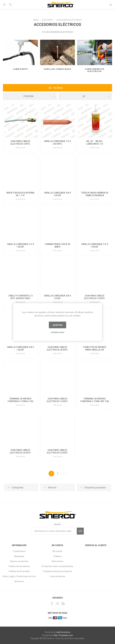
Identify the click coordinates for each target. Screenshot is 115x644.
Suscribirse (80, 531)
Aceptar (57, 325)
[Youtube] (58, 604)
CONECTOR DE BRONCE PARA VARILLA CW (95, 348)
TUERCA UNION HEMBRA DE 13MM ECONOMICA (95, 194)
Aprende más (57, 332)
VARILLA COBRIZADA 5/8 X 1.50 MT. (20, 348)
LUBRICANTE (20, 69)
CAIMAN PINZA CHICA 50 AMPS (57, 245)
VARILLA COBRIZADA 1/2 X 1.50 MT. (20, 245)
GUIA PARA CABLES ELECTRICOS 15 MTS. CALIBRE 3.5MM (57, 401)
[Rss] (63, 604)
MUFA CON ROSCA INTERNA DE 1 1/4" (20, 194)
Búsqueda (19, 556)
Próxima (64, 474)
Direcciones (57, 561)
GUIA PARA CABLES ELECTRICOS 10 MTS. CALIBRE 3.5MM (95, 298)
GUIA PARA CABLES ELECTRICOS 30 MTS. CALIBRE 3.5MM (57, 350)
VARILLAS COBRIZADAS (57, 69)
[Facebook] (52, 604)
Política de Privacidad (19, 571)
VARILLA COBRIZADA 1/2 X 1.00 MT (95, 245)
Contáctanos (19, 551)
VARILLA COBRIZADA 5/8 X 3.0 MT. (57, 297)
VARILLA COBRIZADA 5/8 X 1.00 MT (57, 194)
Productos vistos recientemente (57, 566)
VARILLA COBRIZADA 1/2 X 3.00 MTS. (57, 143)
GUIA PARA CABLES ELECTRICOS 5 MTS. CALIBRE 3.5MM (20, 144)
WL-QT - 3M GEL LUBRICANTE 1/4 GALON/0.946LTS (95, 144)
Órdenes (57, 556)
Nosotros (19, 581)
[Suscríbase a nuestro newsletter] (54, 531)
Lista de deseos (57, 576)
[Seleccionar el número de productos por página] (85, 96)
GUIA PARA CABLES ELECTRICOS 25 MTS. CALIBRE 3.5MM (57, 453)
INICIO (36, 20)
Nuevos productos (19, 561)
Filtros (58, 88)
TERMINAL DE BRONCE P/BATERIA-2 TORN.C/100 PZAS (20, 401)
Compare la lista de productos (57, 571)
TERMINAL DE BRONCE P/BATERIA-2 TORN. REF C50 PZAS (95, 401)
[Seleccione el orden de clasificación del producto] (30, 96)
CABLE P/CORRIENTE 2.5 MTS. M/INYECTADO (20, 297)
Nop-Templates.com (63, 635)
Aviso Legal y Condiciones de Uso (19, 576)
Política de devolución (19, 566)
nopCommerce (63, 632)
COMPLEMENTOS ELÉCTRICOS (95, 70)
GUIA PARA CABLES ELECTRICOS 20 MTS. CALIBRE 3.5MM (20, 453)
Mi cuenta (57, 551)
